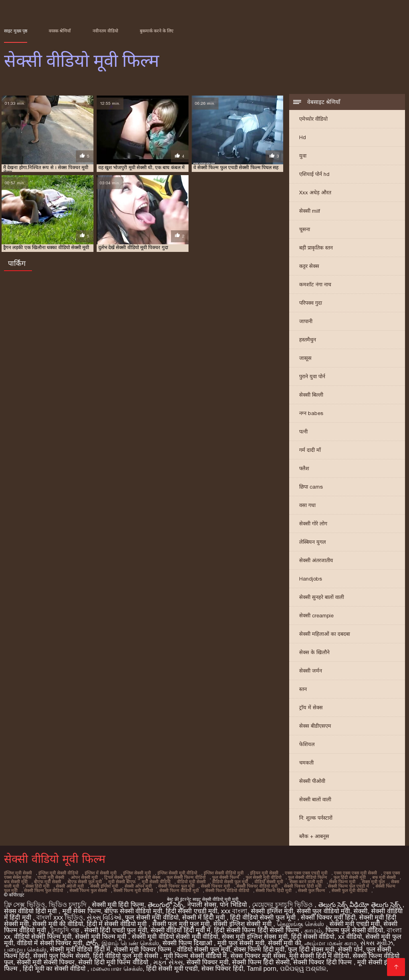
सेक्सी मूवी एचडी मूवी (355, 924)
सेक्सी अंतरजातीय (316, 560)
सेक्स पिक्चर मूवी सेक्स (258, 956)
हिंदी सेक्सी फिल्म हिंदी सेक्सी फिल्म (257, 930)
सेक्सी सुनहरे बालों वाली (322, 597)
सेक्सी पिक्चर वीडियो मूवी (257, 886)
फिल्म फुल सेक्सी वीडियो (354, 930)
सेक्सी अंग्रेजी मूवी (70, 886)
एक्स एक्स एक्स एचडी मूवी (306, 873)
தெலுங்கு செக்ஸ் (301, 924)
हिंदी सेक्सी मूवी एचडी (172, 969)
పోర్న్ (92, 943)
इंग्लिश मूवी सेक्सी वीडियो (58, 873)
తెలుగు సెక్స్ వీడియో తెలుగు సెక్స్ (360, 905)
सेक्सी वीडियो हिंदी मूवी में (181, 930)
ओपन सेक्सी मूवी (84, 877)
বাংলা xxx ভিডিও (60, 917)
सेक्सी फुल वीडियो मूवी (323, 911)
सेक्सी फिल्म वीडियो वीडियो (227, 890)
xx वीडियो (350, 937)
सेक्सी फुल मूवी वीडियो (349, 890)
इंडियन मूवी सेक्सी (264, 873)
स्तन (303, 689)
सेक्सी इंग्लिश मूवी (104, 886)
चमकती (306, 763)
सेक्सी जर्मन (311, 671)
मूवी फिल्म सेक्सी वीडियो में (196, 956)
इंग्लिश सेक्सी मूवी (137, 873)
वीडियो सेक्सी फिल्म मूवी (43, 937)
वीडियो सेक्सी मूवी (269, 882)
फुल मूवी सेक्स (149, 877)
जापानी (306, 321)
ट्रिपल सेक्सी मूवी (118, 877)
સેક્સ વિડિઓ (104, 917)
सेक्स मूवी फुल (373, 882)
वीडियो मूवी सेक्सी (191, 882)
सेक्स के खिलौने (314, 652)
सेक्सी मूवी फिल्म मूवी (102, 937)
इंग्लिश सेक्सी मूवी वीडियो (177, 873)
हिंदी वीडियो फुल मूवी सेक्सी (127, 956)
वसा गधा (307, 505)
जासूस (305, 358)
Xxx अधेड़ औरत (315, 193)
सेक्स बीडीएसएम (315, 726)
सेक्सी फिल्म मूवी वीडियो (133, 890)
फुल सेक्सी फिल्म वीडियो (186, 877)
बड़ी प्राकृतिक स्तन (316, 248)
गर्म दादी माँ (310, 450)
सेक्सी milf (310, 211)
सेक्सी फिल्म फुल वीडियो (44, 890)
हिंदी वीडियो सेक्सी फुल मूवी (264, 917)
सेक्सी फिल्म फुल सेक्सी (88, 890)
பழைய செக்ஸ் (25, 949)
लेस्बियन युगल (313, 542)
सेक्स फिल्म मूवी (342, 882)
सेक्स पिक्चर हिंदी (222, 969)
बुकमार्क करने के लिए (157, 31)
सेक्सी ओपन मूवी (138, 886)
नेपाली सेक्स (202, 905)
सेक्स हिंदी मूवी (38, 886)
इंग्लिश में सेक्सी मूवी (101, 873)
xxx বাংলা (234, 911)
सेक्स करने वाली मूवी (306, 882)
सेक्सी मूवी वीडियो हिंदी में (80, 949)
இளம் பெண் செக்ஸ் (130, 943)
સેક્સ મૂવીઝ (376, 943)
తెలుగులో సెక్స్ (166, 905)
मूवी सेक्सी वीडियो (156, 882)
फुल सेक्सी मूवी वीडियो (264, 877)
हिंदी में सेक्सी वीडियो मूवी (118, 924)
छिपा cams (311, 487)
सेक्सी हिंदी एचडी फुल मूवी (116, 930)
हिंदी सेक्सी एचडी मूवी (192, 911)
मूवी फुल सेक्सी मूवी (241, 943)
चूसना (305, 229)
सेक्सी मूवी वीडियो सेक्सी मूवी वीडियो (175, 937)
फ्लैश (304, 468)
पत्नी (303, 432)
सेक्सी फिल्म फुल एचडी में (348, 886)
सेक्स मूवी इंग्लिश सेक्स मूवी (255, 937)
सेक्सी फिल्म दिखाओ (188, 943)
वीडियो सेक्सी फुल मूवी (230, 882)
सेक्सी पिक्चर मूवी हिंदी (328, 917)
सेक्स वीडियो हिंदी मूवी (31, 911)
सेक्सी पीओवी (312, 781)
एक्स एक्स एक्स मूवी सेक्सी (355, 873)
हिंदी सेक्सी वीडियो (313, 937)
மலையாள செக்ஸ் (116, 969)
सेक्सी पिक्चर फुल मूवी (176, 886)
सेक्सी (360, 911)
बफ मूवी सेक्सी (384, 877)
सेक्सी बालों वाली (315, 799)
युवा (303, 156)
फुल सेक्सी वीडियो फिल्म (308, 877)
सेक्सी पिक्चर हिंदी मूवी (303, 886)
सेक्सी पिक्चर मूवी (215, 886)
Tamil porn (262, 969)
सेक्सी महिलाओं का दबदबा (325, 634)
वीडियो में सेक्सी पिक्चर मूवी (50, 943)
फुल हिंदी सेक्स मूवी (311, 949)
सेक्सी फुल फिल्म (312, 890)
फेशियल (307, 744)
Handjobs (311, 579)
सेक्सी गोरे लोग (313, 524)
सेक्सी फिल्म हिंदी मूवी (274, 890)
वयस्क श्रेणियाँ (60, 31)
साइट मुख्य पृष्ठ (16, 31)
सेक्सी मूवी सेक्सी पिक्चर (46, 962)
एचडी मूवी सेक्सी (51, 877)
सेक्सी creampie (316, 616)
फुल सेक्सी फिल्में (226, 877)
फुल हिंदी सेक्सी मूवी (350, 877)
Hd (303, 137)
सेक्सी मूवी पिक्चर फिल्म (144, 949)
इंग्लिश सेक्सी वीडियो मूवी (224, 873)
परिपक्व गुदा (311, 303)
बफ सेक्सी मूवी (16, 882)
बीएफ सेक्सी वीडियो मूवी (133, 911)
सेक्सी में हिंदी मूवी (204, 917)
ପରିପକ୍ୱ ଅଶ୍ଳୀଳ (303, 969)
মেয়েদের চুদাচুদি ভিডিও (283, 905)
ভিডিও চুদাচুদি (68, 905)
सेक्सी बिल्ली (311, 395)
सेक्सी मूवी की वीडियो (58, 924)
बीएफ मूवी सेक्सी (48, 882)
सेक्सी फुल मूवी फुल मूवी (181, 924)
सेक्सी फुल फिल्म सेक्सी (61, 956)
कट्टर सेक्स (309, 266)
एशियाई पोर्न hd (314, 174)
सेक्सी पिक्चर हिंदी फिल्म (324, 962)
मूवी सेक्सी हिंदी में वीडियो (319, 956)
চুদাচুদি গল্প (66, 930)
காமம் (313, 930)
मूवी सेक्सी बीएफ (122, 882)
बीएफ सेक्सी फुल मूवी (85, 882)
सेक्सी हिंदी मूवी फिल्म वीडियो (114, 962)
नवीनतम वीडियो (105, 31)
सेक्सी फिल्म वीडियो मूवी (179, 890)
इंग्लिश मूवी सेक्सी (18, 873)
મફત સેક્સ (168, 962)
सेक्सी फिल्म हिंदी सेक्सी (261, 962)
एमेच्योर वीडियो (313, 119)
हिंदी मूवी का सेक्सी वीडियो (55, 969)
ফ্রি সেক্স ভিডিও (25, 905)
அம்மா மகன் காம (331, 943)
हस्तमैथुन (308, 340)
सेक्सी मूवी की (285, 943)
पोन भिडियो (234, 905)
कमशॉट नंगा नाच (315, 284)
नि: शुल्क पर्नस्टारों (316, 818)
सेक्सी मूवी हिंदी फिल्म (118, 905)
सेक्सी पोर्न (350, 949)
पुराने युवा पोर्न (312, 376)
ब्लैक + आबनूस (314, 836)
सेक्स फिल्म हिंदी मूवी (259, 949)
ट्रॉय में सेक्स (311, 708)
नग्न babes (311, 413)
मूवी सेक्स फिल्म (82, 911)
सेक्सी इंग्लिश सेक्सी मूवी (243, 924)
